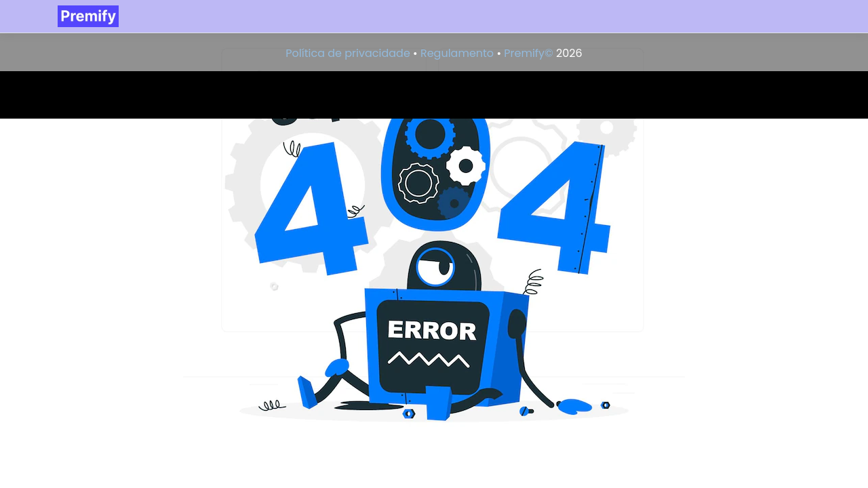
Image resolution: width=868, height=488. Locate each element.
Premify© (529, 53)
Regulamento (457, 53)
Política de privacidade (348, 53)
